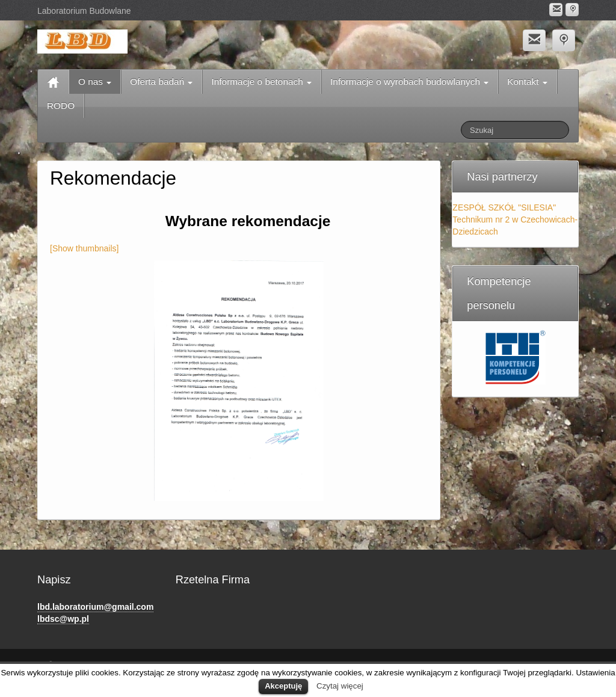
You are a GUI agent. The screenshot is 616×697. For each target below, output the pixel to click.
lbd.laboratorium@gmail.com (95, 607)
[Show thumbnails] (84, 248)
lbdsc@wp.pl (63, 619)
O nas (95, 81)
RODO (61, 106)
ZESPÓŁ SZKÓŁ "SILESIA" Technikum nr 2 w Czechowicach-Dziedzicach (515, 220)
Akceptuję (283, 686)
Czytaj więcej (340, 686)
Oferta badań (161, 81)
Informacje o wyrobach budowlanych (409, 81)
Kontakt (527, 81)
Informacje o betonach (261, 81)
